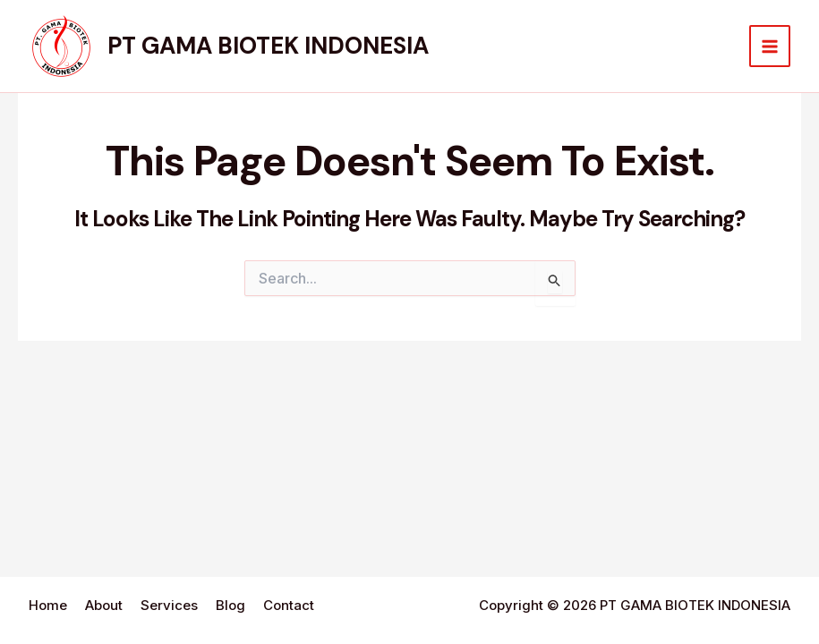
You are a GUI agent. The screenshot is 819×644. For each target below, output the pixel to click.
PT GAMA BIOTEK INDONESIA (268, 46)
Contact (289, 605)
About (104, 605)
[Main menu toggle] (770, 46)
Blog (230, 605)
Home (48, 605)
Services (169, 605)
